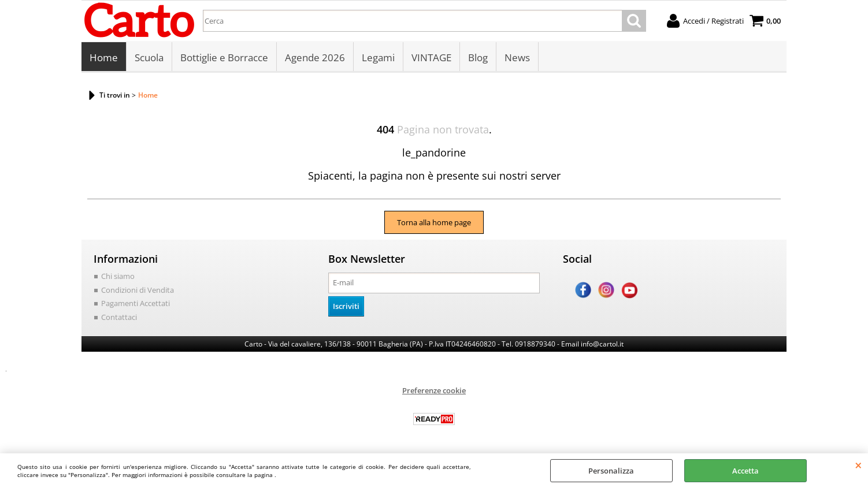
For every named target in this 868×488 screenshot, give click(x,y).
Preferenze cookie (434, 390)
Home (104, 57)
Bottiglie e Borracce (224, 57)
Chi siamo (118, 276)
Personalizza (611, 471)
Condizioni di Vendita (138, 290)
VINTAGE (431, 57)
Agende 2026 (315, 57)
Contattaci (119, 317)
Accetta (745, 471)
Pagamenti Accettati (136, 303)
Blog (478, 57)
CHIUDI (858, 465)
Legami (378, 57)
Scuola (149, 57)
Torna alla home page (434, 222)
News (517, 57)
